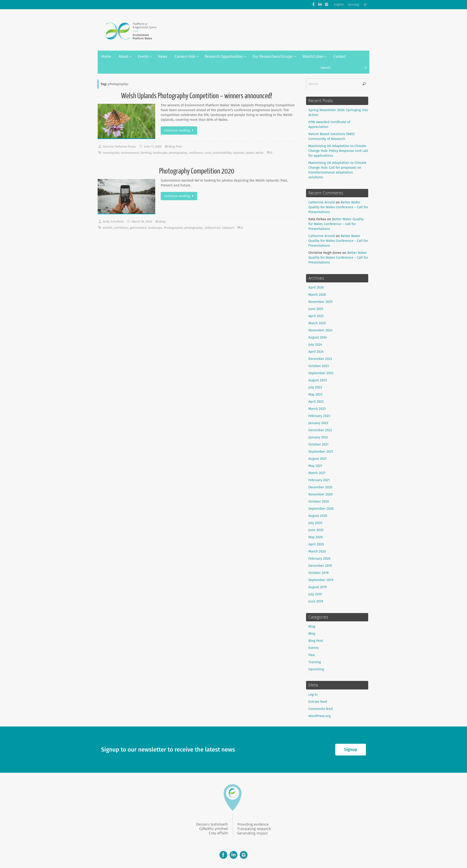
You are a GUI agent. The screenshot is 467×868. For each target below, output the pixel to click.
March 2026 (317, 295)
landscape (160, 153)
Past (312, 655)
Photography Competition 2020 (197, 171)
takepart (228, 228)
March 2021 (317, 473)
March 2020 (317, 551)
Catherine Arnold (322, 202)
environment (130, 153)
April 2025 (316, 316)
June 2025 (316, 309)
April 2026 (316, 287)
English (339, 4)
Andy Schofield (113, 221)
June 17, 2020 (153, 146)
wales (250, 153)
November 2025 (320, 302)
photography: (178, 153)
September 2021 (321, 451)
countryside (111, 153)
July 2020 (315, 523)
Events (313, 648)
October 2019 (318, 573)
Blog (162, 221)
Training (315, 662)
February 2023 (319, 416)
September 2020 (321, 509)
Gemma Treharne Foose (119, 146)
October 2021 (318, 444)
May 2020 (315, 537)
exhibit (108, 228)
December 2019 (320, 566)
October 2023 (319, 366)
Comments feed (321, 709)
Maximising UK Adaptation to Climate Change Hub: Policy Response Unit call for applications (338, 151)
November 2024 (320, 330)
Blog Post (175, 146)
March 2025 (317, 323)
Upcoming (316, 669)
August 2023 (318, 380)
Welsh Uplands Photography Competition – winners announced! (197, 96)
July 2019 (315, 594)
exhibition (121, 228)
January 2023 (318, 423)
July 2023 (315, 387)
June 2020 (316, 530)
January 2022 (318, 437)
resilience (196, 153)
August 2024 (318, 337)
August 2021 (317, 459)
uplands (239, 153)
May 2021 (315, 466)
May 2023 (315, 394)
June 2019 (316, 601)
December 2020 (320, 487)
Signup (350, 749)
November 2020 (321, 494)
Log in (313, 694)
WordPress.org (320, 716)
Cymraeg (353, 4)
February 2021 (319, 480)
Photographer (173, 228)
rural (208, 153)
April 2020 (316, 544)
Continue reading (180, 130)
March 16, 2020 (142, 221)
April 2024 (316, 352)
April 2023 (316, 402)
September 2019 (321, 580)
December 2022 (320, 430)
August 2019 (318, 587)
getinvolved (138, 228)
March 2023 (317, 409)
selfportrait (213, 228)
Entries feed (318, 702)
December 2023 (320, 359)
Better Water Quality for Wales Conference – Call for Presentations (338, 207)
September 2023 (321, 373)
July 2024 (315, 344)
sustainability (222, 153)
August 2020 (318, 516)
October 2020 (319, 501)
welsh (259, 153)
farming (146, 153)
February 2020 (319, 558)
